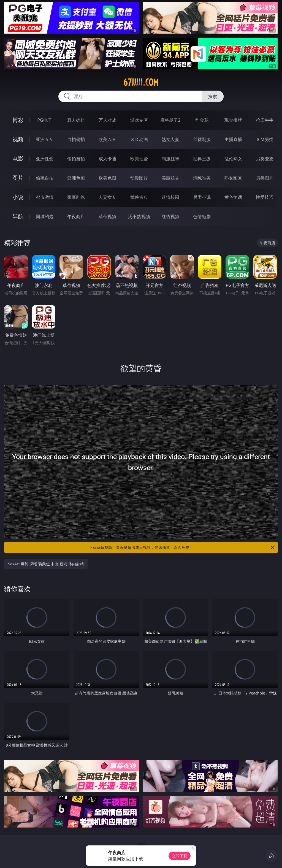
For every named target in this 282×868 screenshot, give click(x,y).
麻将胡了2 (170, 120)
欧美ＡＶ (107, 139)
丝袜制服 (202, 139)
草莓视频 (107, 216)
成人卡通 (107, 159)
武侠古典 (139, 197)
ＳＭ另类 (265, 139)
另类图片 (265, 178)
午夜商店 (76, 216)
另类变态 (265, 159)
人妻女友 (107, 197)
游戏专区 (139, 120)
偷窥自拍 (45, 178)
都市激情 (45, 197)
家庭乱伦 (76, 197)
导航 (18, 216)
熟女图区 (233, 178)
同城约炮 (45, 216)
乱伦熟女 (233, 159)
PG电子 (44, 120)
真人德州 (76, 120)
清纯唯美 (202, 178)
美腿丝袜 (170, 178)
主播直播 (233, 139)
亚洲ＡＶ (45, 139)
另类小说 (202, 197)
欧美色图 (107, 178)
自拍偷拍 (76, 139)
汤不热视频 (139, 216)
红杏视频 (170, 216)
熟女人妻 (170, 139)
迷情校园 (170, 197)
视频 (18, 139)
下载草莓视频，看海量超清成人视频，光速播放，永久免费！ (182, 547)
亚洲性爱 (45, 159)
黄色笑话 (233, 197)
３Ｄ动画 (139, 139)
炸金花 (202, 120)
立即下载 (180, 856)
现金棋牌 (233, 120)
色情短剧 (202, 216)
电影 (18, 158)
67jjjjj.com (141, 82)
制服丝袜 (170, 159)
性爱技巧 (265, 197)
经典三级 (202, 159)
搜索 (213, 96)
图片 (18, 178)
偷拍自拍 (76, 159)
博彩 (18, 120)
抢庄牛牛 (265, 120)
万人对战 (107, 120)
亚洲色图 (76, 178)
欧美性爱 (139, 159)
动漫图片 (139, 178)
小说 (18, 197)
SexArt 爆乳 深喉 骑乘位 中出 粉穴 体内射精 (46, 564)
